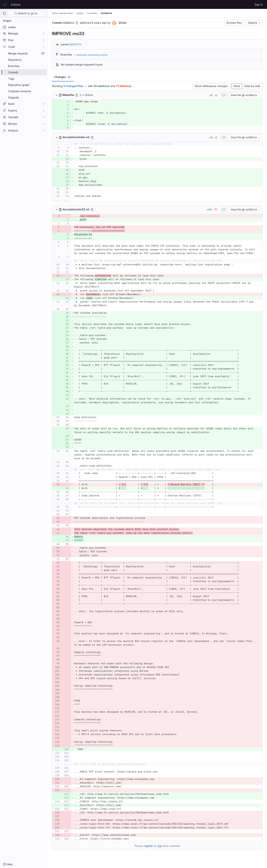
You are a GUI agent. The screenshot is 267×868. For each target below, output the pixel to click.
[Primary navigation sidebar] (4, 13)
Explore (16, 5)
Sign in (259, 5)
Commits (92, 13)
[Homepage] (5, 4)
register (148, 846)
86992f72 (76, 44)
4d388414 (106, 13)
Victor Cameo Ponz (62, 13)
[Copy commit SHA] (77, 23)
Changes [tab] (63, 77)
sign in (161, 846)
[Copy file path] (77, 95)
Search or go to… (27, 13)
